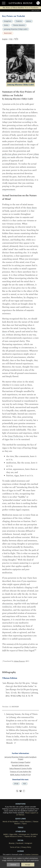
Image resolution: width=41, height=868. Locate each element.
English (5, 39)
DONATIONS (20, 804)
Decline (13, 865)
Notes (6, 25)
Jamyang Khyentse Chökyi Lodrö (16, 29)
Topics (24, 824)
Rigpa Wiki (13, 834)
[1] (35, 650)
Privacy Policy (26, 847)
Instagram (28, 843)
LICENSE (20, 851)
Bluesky (12, 843)
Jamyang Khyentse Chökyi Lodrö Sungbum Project (21, 758)
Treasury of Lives (30, 836)
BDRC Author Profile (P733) (20, 775)
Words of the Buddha (10, 822)
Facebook (20, 843)
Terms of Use (15, 847)
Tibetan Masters (19, 25)
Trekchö (19, 21)
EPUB (16, 784)
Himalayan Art (24, 834)
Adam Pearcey (19, 661)
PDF (25, 784)
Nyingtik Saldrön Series (20, 765)
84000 (6, 834)
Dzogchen (8, 21)
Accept (28, 865)
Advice (29, 21)
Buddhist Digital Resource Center (21, 835)
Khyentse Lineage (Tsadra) (21, 762)
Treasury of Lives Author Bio (20, 771)
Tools (20, 827)
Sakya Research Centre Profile (21, 768)
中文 (11, 39)
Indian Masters (26, 822)
